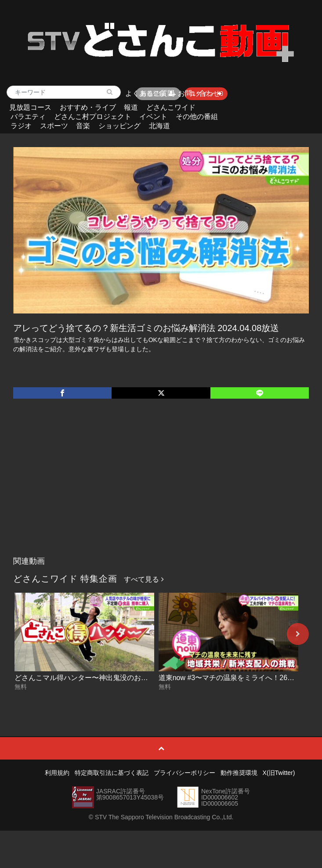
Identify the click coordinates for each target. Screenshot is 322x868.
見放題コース (30, 107)
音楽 (83, 126)
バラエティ (28, 117)
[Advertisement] (161, 486)
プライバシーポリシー (185, 773)
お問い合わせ (199, 93)
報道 (131, 107)
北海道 (159, 126)
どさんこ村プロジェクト (93, 117)
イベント (153, 117)
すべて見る (144, 579)
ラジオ (21, 126)
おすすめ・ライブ (88, 107)
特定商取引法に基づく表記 (112, 773)
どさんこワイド (171, 107)
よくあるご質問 (150, 93)
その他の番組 (197, 117)
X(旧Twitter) (279, 773)
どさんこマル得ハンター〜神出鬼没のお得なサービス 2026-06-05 (118, 678)
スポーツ (54, 126)
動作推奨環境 (239, 773)
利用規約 (57, 773)
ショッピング (119, 126)
